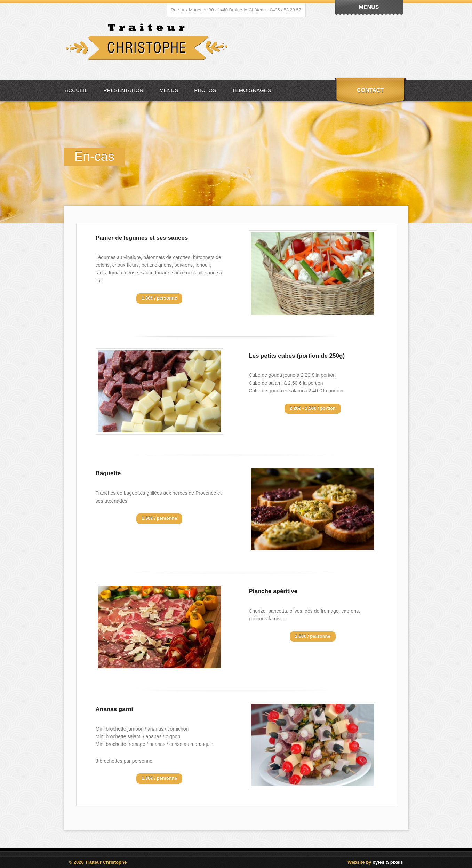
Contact (370, 90)
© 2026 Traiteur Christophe (98, 862)
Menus (169, 90)
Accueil (76, 90)
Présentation (123, 90)
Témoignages (251, 90)
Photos (205, 90)
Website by (375, 862)
